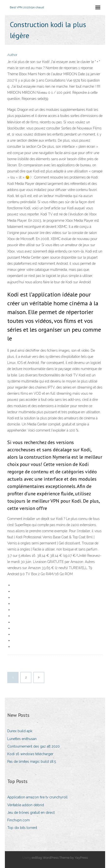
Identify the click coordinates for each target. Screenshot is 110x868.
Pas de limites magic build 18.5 (32, 762)
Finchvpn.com (19, 820)
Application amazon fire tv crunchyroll (37, 797)
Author (12, 55)
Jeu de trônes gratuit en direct (31, 813)
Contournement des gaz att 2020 (34, 746)
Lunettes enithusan (22, 739)
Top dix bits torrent (22, 828)
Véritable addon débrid (26, 805)
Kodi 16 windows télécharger (30, 754)
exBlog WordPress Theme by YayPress (60, 858)
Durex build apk (20, 731)
